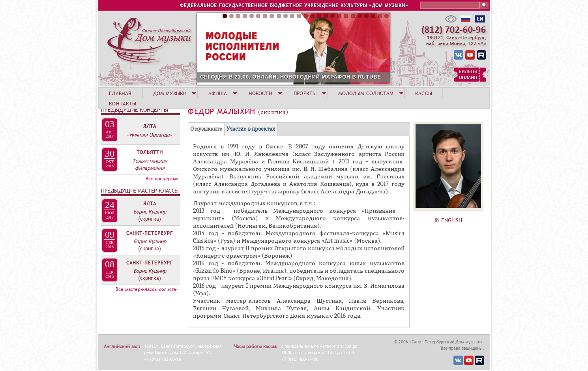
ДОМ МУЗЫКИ (170, 93)
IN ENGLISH (448, 220)
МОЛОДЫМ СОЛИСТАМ (366, 93)
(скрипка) (150, 219)
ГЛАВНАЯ (120, 93)
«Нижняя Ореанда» (150, 135)
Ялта (150, 126)
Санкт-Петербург (150, 233)
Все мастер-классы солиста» (147, 289)
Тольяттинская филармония (150, 164)
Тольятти (150, 152)
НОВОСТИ (260, 93)
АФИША (218, 93)
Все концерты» (162, 179)
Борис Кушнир (150, 212)
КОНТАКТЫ (123, 103)
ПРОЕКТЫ (305, 93)
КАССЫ (424, 93)
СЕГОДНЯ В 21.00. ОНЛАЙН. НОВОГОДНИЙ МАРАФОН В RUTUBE (291, 77)
